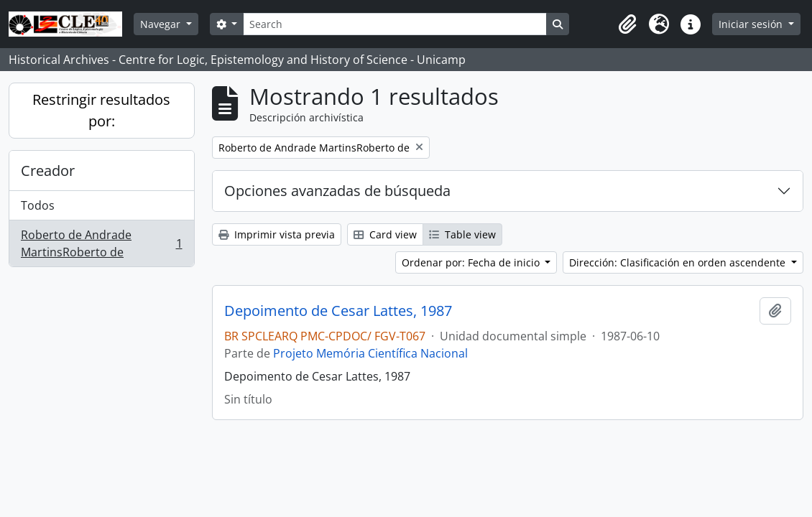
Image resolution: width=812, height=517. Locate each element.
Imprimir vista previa (277, 234)
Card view (385, 234)
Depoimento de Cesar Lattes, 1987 (338, 311)
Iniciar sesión (752, 24)
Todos (38, 205)
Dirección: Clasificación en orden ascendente (679, 262)
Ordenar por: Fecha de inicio (472, 262)
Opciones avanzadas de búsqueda (337, 191)
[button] (627, 24)
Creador (48, 171)
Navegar (162, 24)
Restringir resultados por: (101, 110)
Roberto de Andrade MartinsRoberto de (101, 243)
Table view (462, 234)
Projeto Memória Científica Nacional (370, 353)
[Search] (395, 24)
